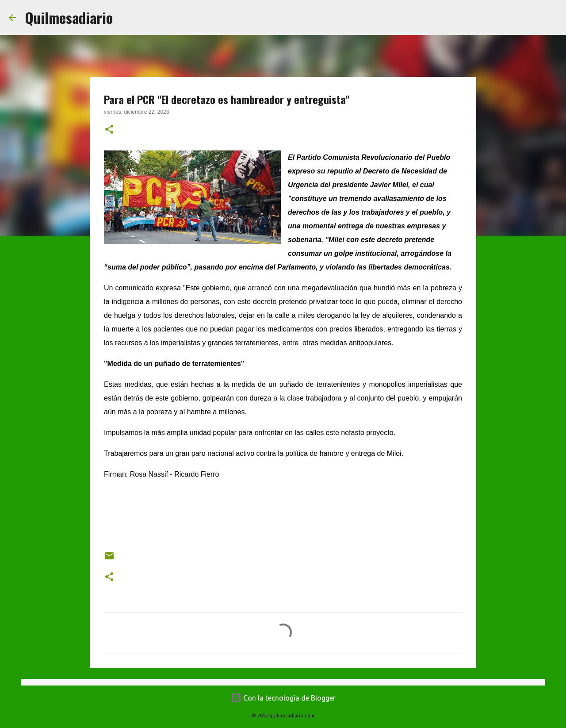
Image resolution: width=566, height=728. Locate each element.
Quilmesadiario (69, 17)
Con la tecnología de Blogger (283, 698)
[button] (109, 130)
